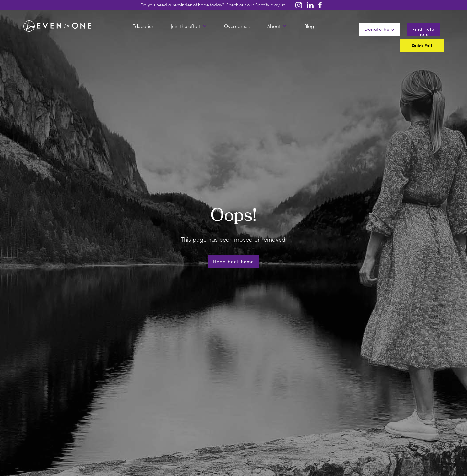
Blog (309, 26)
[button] (190, 26)
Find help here (424, 31)
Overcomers (238, 26)
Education (144, 26)
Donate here (379, 29)
